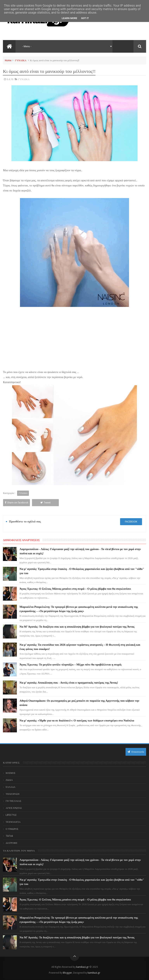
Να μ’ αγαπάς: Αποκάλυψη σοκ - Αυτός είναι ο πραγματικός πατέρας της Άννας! (69, 683)
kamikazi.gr (83, 967)
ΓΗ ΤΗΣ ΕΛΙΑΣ (13, 801)
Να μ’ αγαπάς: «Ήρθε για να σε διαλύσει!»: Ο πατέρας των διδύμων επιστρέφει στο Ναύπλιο (77, 721)
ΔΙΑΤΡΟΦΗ (11, 843)
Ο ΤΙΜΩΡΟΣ (12, 829)
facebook (131, 522)
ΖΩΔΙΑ (9, 780)
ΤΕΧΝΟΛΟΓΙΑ (13, 822)
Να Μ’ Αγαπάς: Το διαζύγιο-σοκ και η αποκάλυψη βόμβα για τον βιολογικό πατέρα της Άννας (77, 627)
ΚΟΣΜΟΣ (10, 773)
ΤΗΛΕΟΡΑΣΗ (13, 794)
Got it (85, 18)
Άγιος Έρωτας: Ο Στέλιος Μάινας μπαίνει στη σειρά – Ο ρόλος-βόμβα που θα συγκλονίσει (75, 589)
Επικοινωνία (136, 752)
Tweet (45, 503)
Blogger (67, 973)
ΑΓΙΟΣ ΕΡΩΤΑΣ (14, 808)
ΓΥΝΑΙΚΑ (21, 60)
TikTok (9, 836)
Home (8, 60)
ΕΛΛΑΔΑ (10, 787)
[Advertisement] (74, 341)
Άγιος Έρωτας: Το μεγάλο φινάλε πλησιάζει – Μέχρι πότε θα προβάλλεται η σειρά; (71, 665)
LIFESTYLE (11, 815)
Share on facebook (17, 503)
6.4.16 (10, 79)
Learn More (69, 18)
